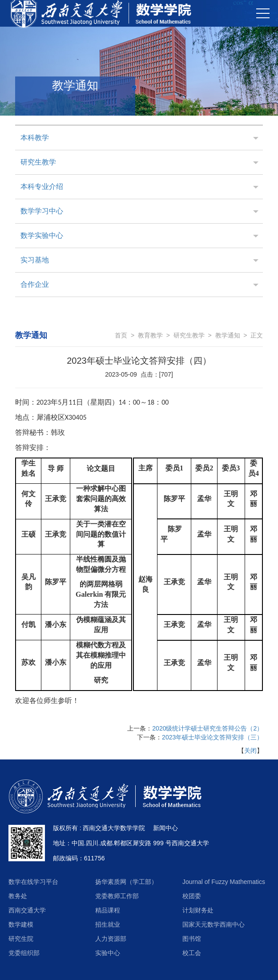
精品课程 (108, 910)
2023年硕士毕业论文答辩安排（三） (212, 737)
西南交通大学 (27, 910)
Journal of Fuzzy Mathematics (224, 882)
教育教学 (150, 335)
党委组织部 (24, 953)
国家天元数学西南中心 (214, 924)
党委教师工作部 (117, 896)
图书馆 (192, 939)
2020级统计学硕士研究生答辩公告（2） (207, 728)
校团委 (192, 896)
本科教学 (35, 138)
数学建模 (21, 924)
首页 (121, 335)
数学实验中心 (42, 235)
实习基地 (35, 260)
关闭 (250, 751)
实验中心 (108, 953)
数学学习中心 (42, 211)
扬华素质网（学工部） (126, 882)
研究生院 (21, 939)
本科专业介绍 (42, 187)
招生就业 (108, 924)
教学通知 (228, 335)
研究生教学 (38, 162)
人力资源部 (111, 939)
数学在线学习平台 (33, 882)
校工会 (192, 953)
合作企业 (35, 284)
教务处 (18, 896)
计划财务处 (198, 910)
